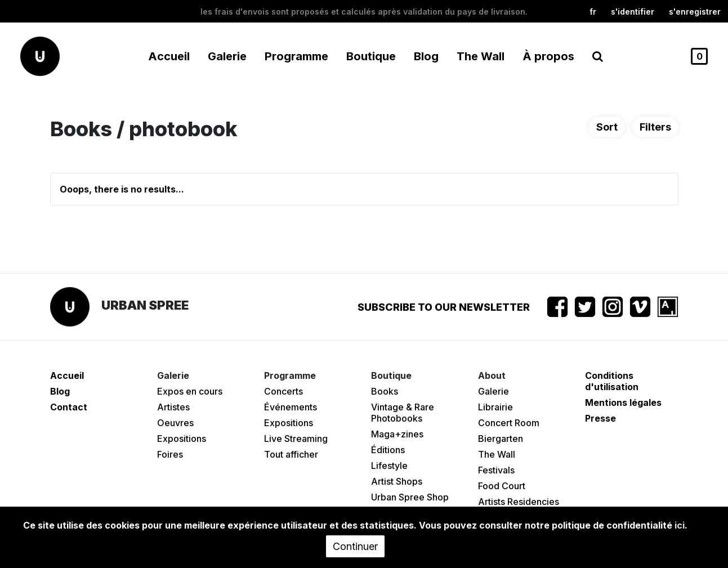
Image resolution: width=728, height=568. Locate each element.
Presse (600, 418)
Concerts (283, 391)
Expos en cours (190, 391)
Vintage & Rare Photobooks (403, 413)
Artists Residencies (519, 502)
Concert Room (509, 423)
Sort (607, 127)
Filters (655, 127)
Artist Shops (397, 481)
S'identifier (633, 12)
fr (593, 12)
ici (680, 525)
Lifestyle (389, 466)
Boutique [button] (371, 56)
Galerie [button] (227, 56)
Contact (69, 407)
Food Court (502, 486)
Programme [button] (296, 56)
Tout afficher (291, 454)
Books (385, 391)
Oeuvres (175, 423)
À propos (548, 56)
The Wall (481, 56)
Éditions (388, 450)
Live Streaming (296, 439)
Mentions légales (623, 402)
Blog (426, 56)
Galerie (493, 391)
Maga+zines (397, 434)
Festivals (496, 470)
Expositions (182, 439)
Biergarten (501, 439)
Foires (170, 454)
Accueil (169, 56)
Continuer (355, 546)
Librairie (495, 407)
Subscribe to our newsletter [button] (444, 307)
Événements (291, 407)
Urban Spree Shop (410, 497)
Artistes (173, 407)
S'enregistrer (695, 12)
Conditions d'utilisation (612, 381)
